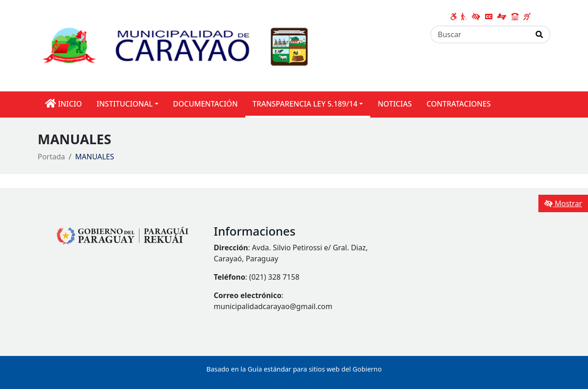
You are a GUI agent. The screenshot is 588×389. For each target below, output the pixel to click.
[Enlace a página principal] (190, 45)
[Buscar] (480, 34)
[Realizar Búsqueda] (540, 34)
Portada (51, 157)
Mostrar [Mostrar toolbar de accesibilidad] (563, 203)
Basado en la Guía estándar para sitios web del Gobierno (294, 369)
